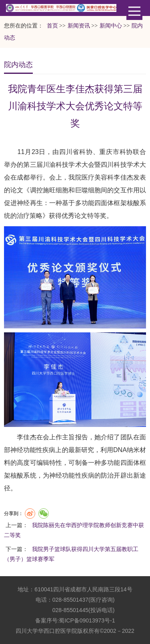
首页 (52, 26)
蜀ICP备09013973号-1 (87, 620)
